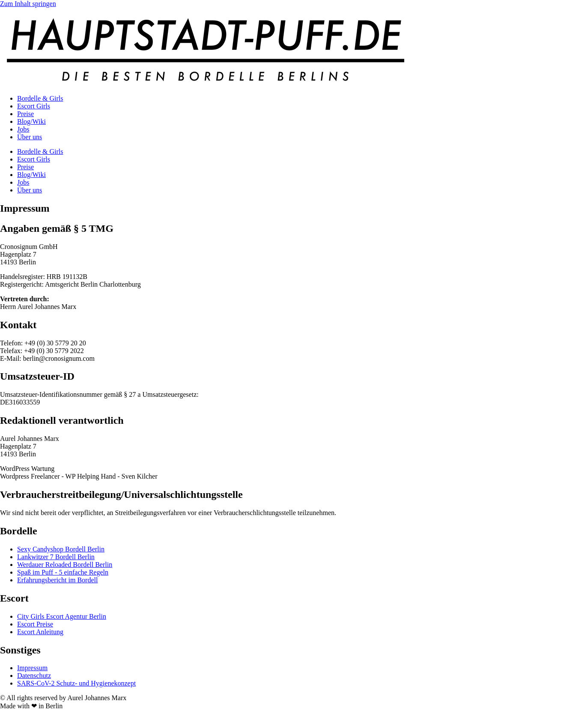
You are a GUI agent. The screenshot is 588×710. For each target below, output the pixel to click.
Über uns (30, 137)
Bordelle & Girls (40, 98)
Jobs (23, 129)
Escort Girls (34, 106)
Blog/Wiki (31, 121)
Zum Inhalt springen (28, 4)
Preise (25, 114)
